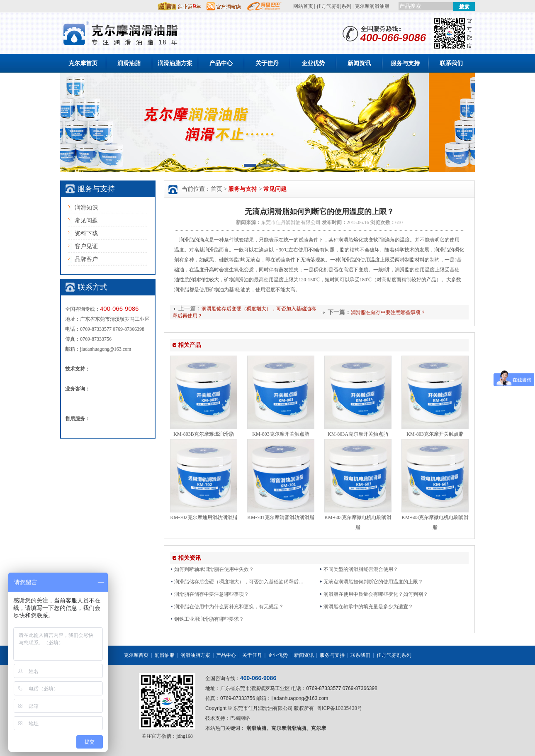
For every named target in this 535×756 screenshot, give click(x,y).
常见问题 (86, 221)
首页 (216, 189)
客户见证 (86, 246)
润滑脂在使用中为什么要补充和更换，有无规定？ (227, 607)
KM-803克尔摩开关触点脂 (281, 434)
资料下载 (86, 233)
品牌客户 (86, 259)
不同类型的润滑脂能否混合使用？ (359, 569)
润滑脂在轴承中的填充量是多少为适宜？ (366, 607)
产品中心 (221, 63)
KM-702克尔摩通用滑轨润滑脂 (203, 517)
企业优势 (313, 63)
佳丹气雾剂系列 (334, 6)
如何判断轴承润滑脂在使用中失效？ (212, 569)
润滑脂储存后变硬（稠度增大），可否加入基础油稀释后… (237, 582)
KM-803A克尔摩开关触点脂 (358, 434)
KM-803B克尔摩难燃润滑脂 (203, 434)
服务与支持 (405, 63)
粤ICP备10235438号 (339, 708)
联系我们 (451, 63)
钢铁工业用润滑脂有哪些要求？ (207, 619)
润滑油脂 (129, 63)
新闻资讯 (359, 63)
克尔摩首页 (83, 63)
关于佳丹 (267, 63)
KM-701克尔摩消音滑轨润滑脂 (281, 517)
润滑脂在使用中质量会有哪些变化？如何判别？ (374, 594)
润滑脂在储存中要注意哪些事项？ (388, 312)
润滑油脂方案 (175, 63)
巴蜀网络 (240, 718)
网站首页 (303, 6)
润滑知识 (86, 208)
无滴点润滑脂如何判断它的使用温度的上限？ (371, 582)
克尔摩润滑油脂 (372, 6)
